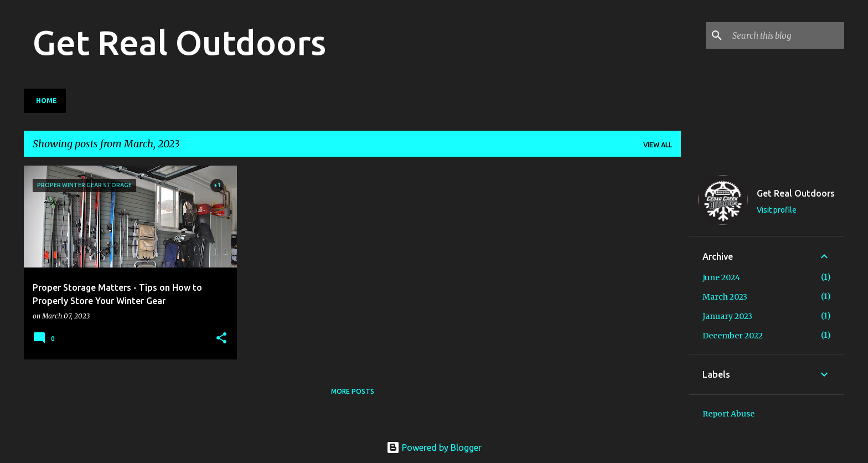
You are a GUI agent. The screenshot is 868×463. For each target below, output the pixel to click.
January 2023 (727, 316)
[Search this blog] (786, 35)
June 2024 (721, 277)
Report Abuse (728, 414)
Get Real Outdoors (179, 42)
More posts (353, 391)
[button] (221, 339)
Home (46, 101)
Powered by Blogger (434, 447)
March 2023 (725, 297)
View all (658, 145)
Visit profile (777, 210)
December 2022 (733, 336)
